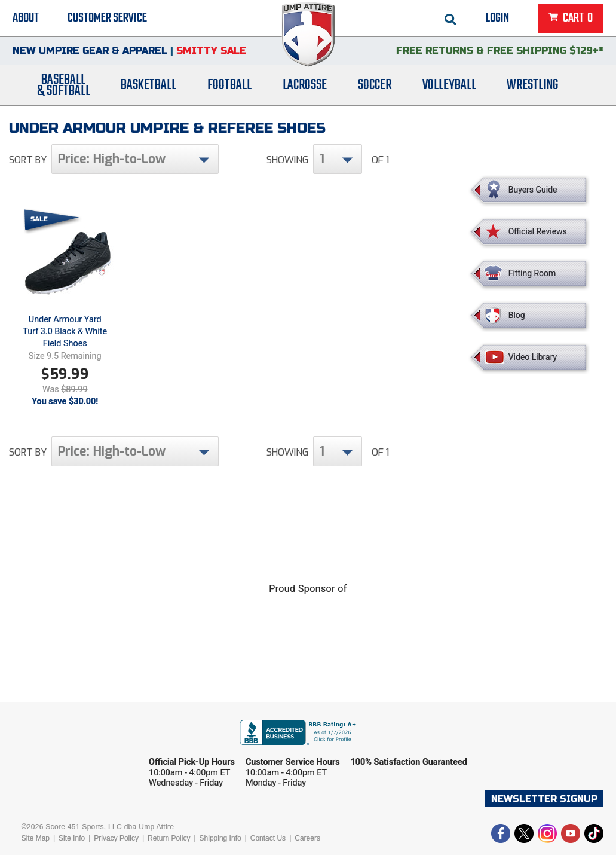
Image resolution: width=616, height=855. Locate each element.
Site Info (72, 838)
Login (497, 18)
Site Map (36, 838)
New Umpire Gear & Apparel (90, 51)
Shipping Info (220, 838)
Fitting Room (532, 273)
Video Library (533, 357)
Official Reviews (538, 231)
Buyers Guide (533, 190)
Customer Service (107, 18)
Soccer (375, 85)
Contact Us (268, 838)
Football (229, 85)
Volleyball (449, 85)
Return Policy (169, 838)
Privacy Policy (116, 838)
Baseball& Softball (64, 85)
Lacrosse (305, 85)
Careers (307, 838)
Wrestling (532, 85)
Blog (517, 315)
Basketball (148, 85)
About (26, 18)
